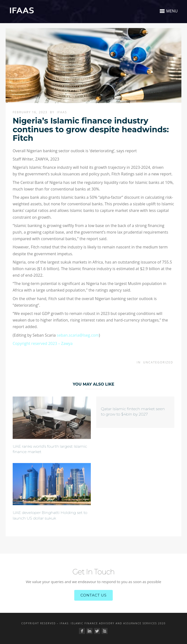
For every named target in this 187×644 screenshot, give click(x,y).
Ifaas (62, 112)
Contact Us (93, 595)
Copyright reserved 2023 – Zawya (43, 343)
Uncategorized (158, 362)
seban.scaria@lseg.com (78, 335)
